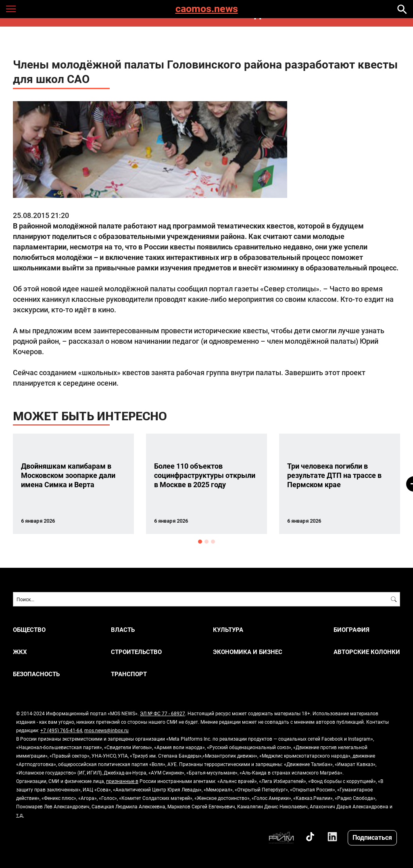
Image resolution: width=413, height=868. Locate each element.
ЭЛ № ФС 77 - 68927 (163, 713)
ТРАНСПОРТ (129, 674)
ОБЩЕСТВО (29, 630)
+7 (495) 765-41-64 (61, 730)
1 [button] (200, 542)
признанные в (122, 781)
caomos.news (207, 9)
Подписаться (372, 837)
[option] (73, 484)
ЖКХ (20, 652)
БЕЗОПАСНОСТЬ (36, 674)
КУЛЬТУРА (228, 630)
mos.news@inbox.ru (106, 730)
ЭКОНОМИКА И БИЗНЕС (248, 652)
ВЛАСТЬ (123, 630)
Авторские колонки (367, 652)
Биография (351, 630)
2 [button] (206, 542)
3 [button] (213, 542)
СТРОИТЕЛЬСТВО (136, 652)
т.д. (20, 815)
